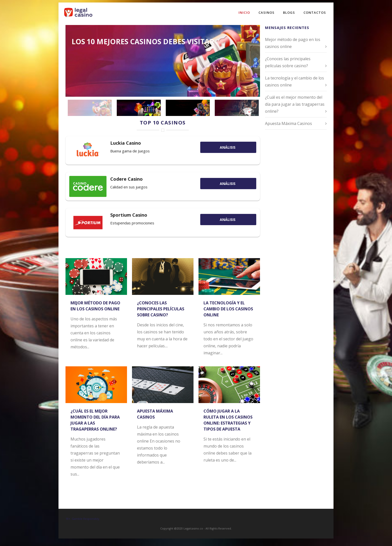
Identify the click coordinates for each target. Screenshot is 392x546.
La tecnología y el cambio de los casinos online (228, 309)
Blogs (289, 12)
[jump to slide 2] (139, 108)
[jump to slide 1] (90, 108)
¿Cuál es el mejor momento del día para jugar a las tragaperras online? (295, 104)
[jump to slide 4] (237, 108)
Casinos (266, 12)
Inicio (244, 12)
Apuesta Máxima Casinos (288, 123)
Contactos (315, 12)
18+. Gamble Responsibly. (83, 519)
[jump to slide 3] (188, 108)
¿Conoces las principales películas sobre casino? (161, 309)
